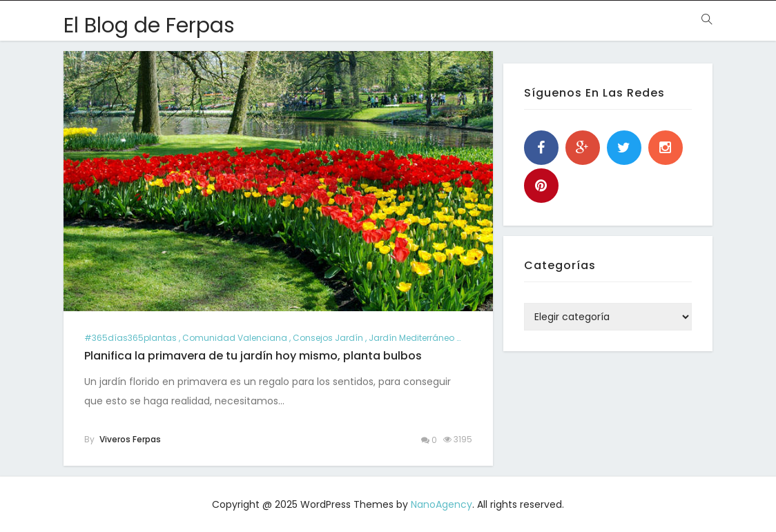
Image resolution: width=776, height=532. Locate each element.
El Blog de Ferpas (149, 26)
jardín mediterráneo (411, 338)
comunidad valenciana (235, 338)
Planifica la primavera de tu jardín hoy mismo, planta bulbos (253, 356)
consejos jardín (328, 338)
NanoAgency (442, 504)
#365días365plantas (130, 338)
